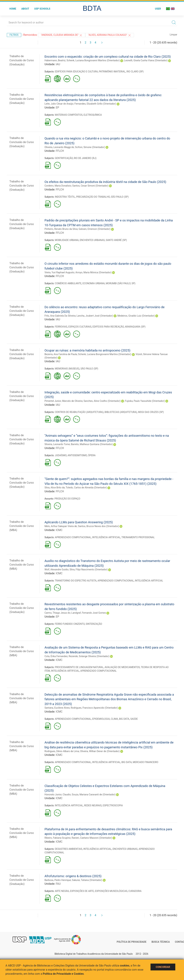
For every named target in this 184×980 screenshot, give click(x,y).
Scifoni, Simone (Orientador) (90, 147)
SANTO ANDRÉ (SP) (116, 240)
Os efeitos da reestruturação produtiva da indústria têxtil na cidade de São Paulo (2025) (105, 182)
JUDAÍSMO (61, 455)
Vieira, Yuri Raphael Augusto (59, 272)
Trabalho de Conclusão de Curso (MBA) (22, 526)
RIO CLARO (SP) (135, 72)
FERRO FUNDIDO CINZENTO (70, 624)
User (158, 9)
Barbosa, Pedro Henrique (58, 880)
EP (57, 108)
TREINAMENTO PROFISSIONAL (138, 537)
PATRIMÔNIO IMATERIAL (112, 72)
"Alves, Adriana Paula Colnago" (110, 35)
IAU (58, 64)
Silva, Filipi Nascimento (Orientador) (89, 569)
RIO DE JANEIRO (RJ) (85, 158)
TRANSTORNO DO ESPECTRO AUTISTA (76, 581)
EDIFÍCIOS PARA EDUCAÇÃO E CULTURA (76, 72)
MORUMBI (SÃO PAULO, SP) (121, 283)
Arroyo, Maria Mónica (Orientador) (94, 272)
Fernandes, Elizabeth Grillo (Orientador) (95, 104)
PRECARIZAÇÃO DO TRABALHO (93, 197)
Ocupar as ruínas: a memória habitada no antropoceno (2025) (87, 350)
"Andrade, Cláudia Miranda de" (62, 35)
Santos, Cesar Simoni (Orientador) (90, 186)
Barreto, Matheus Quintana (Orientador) (92, 444)
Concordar (163, 967)
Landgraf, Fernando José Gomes (89, 613)
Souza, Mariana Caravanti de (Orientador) (94, 795)
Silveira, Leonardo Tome (57, 444)
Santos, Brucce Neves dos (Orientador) (98, 526)
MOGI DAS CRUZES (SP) (151, 412)
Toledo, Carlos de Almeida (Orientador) (86, 488)
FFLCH (60, 151)
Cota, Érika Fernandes (56, 656)
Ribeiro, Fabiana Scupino (57, 838)
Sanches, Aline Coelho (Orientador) (102, 401)
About (25, 9)
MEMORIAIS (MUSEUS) (67, 369)
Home (13, 9)
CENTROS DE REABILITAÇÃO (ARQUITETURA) (79, 412)
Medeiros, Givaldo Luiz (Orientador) (136, 316)
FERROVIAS (61, 327)
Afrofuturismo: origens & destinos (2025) (73, 876)
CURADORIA (135, 891)
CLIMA (114, 719)
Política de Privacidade (132, 942)
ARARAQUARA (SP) (135, 327)
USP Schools (42, 9)
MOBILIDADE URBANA (67, 240)
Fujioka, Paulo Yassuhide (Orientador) (145, 401)
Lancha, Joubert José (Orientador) (95, 316)
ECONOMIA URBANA (94, 283)
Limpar (173, 35)
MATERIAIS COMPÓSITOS (69, 115)
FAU (58, 884)
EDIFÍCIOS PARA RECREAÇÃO (108, 327)
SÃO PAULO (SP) (120, 197)
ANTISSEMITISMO (77, 455)
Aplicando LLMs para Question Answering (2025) (79, 522)
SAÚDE (134, 719)
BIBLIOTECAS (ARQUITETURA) (121, 412)
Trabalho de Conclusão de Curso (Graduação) (22, 60)
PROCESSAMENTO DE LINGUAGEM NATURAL (79, 667)
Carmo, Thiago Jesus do (57, 613)
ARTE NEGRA (62, 891)
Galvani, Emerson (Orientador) (94, 229)
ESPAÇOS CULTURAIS (80, 327)
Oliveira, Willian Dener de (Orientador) (100, 751)
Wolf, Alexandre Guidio (56, 569)
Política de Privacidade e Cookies (63, 974)
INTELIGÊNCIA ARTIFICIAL (106, 537)
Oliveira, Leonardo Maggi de (59, 147)
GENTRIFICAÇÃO (64, 158)
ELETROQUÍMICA (93, 115)
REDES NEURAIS (93, 805)
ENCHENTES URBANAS (92, 240)
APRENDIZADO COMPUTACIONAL (73, 537)
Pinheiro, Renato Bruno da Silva (61, 229)
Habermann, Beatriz (55, 60)
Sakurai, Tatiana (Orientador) (87, 880)
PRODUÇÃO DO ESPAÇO (67, 499)
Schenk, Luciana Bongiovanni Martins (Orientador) (93, 60)
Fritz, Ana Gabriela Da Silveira (60, 316)
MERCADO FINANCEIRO (145, 762)
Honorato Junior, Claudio (58, 795)
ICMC (59, 530)
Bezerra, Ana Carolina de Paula (61, 354)
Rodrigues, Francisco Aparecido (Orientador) (94, 708)
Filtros (14, 35)
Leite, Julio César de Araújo (59, 104)
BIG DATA (124, 719)
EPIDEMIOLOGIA (101, 719)
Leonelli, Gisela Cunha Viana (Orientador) (146, 60)
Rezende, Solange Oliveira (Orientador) (89, 656)
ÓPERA (92, 455)
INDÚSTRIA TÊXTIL (65, 197)
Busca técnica (161, 942)
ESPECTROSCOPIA (113, 805)
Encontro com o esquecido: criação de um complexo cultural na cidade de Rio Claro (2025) (108, 57)
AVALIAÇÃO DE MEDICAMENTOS (122, 667)
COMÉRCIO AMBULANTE (68, 283)
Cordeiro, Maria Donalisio (58, 186)
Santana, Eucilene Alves (57, 708)
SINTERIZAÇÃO (94, 624)
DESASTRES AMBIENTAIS (69, 849)
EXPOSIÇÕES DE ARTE (82, 891)
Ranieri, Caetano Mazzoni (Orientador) (92, 838)
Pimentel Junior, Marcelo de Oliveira (63, 401)
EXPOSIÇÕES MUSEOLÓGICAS (111, 891)
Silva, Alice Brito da (54, 488)
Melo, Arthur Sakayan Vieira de (61, 526)
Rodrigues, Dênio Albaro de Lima (62, 751)
